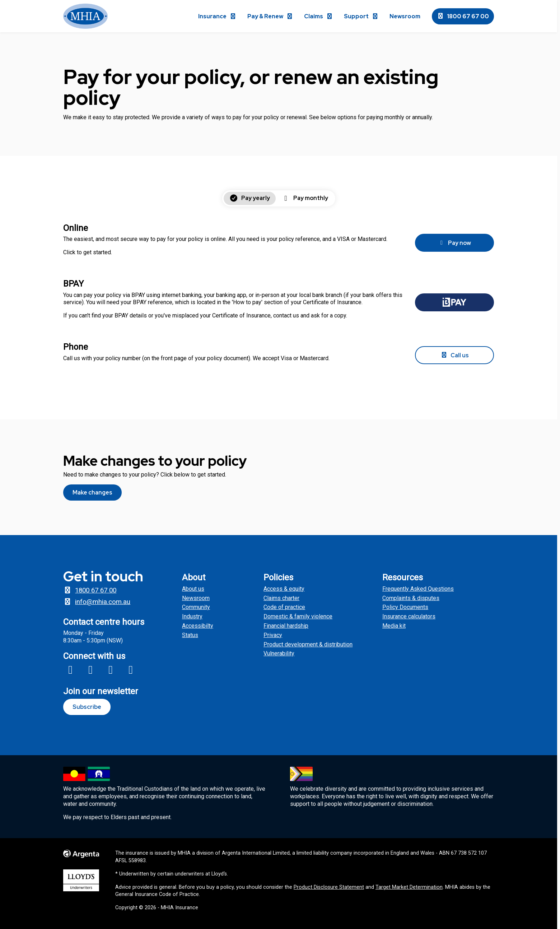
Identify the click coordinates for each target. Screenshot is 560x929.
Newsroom (196, 598)
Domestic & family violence (298, 616)
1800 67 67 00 (463, 16)
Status (190, 635)
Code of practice (284, 607)
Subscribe (87, 707)
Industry (192, 616)
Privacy (273, 635)
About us (193, 589)
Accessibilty (198, 626)
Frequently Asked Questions (418, 589)
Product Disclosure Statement (329, 887)
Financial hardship (286, 626)
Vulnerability (279, 653)
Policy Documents (405, 607)
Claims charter (281, 598)
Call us (455, 355)
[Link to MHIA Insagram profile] (90, 670)
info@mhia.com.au (97, 602)
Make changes (92, 493)
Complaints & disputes (411, 598)
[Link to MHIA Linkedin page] (131, 670)
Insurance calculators (409, 616)
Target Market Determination (409, 887)
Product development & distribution (308, 644)
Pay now (454, 243)
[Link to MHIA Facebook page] (70, 670)
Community (196, 607)
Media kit (394, 626)
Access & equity (284, 589)
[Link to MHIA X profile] (111, 670)
